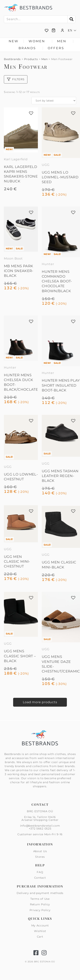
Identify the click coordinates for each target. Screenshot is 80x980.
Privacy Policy (40, 910)
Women (38, 41)
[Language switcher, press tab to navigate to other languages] (72, 30)
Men (63, 41)
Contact (40, 878)
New (14, 41)
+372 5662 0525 (40, 829)
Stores (40, 857)
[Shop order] (54, 101)
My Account (40, 926)
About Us (40, 851)
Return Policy (40, 904)
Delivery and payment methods (40, 893)
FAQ (40, 872)
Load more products (40, 702)
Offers (56, 48)
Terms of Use (40, 899)
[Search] (71, 19)
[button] (31, 113)
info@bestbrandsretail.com (40, 826)
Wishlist (40, 931)
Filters (16, 79)
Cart (40, 937)
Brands (28, 48)
